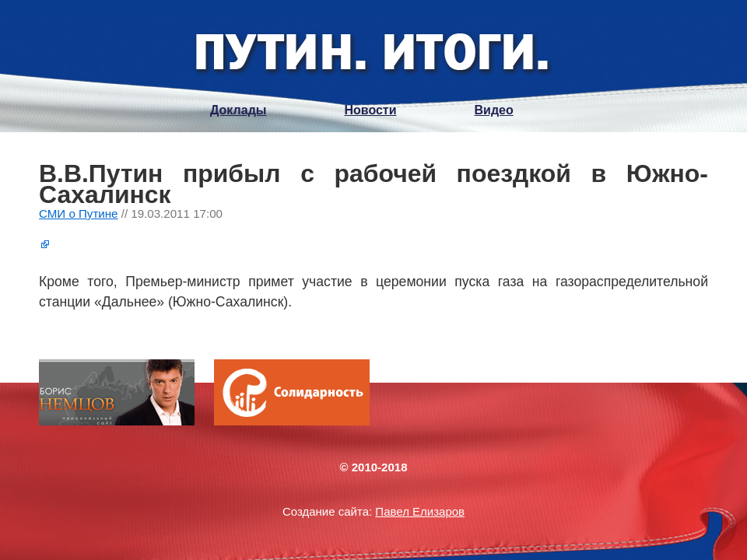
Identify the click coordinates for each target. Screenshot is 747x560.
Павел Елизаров (420, 511)
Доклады (238, 110)
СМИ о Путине (79, 213)
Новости (370, 110)
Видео (494, 110)
